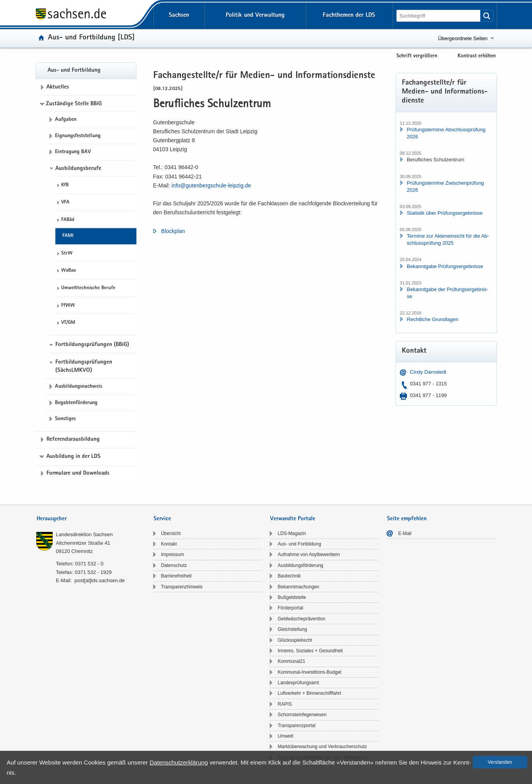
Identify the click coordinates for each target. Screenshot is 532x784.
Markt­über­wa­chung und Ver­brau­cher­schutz (322, 747)
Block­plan (173, 231)
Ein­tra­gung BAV (73, 152)
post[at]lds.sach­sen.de (100, 580)
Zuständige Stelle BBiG (74, 104)
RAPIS (285, 704)
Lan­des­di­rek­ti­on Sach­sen (84, 534)
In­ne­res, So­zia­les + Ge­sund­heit (310, 651)
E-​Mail (405, 533)
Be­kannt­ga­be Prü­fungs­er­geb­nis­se (445, 266)
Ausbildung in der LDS (73, 457)
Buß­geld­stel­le (292, 597)
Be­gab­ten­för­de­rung (76, 403)
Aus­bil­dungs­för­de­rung (300, 565)
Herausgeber (52, 519)
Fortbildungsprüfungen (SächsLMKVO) (84, 366)
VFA (65, 202)
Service (162, 519)
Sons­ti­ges (65, 419)
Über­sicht (171, 533)
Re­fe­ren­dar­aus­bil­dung (73, 440)
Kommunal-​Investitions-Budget (309, 672)
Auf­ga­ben (66, 120)
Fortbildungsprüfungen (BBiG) (92, 345)
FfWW (68, 306)
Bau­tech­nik (289, 576)
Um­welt (285, 736)
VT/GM (68, 323)
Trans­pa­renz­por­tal (296, 726)
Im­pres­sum (172, 554)
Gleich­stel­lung (292, 629)
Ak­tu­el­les (58, 87)
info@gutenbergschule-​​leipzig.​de (211, 185)
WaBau (69, 271)
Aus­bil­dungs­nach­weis (79, 387)
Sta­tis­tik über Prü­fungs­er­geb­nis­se (445, 213)
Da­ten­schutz (174, 565)
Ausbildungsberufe (78, 169)
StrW (67, 253)
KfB (65, 185)
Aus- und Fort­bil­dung (74, 71)
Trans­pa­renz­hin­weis (182, 587)
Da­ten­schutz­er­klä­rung (179, 762)
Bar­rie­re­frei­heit (176, 576)
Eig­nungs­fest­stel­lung (78, 136)
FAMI (68, 236)
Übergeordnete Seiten (463, 38)
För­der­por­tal (290, 608)
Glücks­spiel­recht (295, 640)
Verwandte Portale (293, 519)
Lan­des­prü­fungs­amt (298, 683)
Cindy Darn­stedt (428, 372)
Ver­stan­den (500, 762)
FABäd (68, 220)
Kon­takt (169, 544)
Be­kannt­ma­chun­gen (298, 587)
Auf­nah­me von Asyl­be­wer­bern (308, 554)
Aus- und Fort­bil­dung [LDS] (91, 38)
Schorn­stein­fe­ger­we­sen (302, 715)
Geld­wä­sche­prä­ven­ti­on (301, 619)
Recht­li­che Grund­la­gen (433, 319)
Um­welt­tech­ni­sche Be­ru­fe (88, 288)
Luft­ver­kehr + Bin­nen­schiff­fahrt (309, 693)
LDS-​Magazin (292, 533)
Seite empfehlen (407, 519)
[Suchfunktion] (439, 16)
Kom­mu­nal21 (291, 661)
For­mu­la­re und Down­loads (78, 473)
